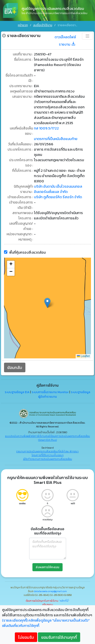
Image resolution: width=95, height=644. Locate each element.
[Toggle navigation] (87, 35)
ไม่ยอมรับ (26, 637)
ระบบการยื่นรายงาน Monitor (50, 391)
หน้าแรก (23, 25)
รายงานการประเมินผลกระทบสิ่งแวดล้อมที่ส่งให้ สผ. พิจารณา (47, 451)
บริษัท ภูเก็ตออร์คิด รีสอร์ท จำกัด (58, 196)
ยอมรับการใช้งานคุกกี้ (59, 637)
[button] (47, 302)
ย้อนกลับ (15, 367)
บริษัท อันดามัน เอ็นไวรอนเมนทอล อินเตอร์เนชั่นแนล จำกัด (58, 188)
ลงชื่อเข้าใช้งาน (43, 25)
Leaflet (83, 355)
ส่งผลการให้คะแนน (47, 566)
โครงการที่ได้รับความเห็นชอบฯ (48, 454)
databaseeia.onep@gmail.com (50, 590)
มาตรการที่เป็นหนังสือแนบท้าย (56, 138)
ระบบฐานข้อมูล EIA (17, 391)
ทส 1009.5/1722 (46, 128)
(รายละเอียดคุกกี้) (15, 620)
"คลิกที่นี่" (64, 600)
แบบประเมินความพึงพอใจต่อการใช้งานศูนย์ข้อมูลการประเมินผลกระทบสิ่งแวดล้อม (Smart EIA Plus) (47, 437)
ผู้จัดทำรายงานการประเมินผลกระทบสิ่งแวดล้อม (48, 458)
